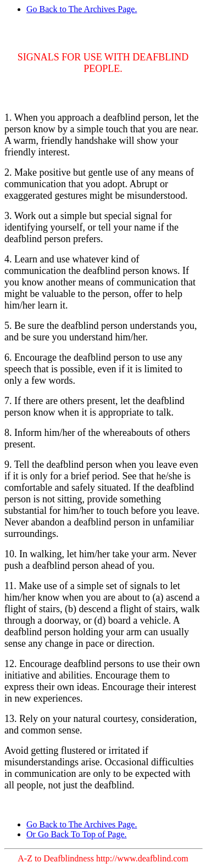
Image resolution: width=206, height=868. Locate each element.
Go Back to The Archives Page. (82, 9)
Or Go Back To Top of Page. (76, 834)
